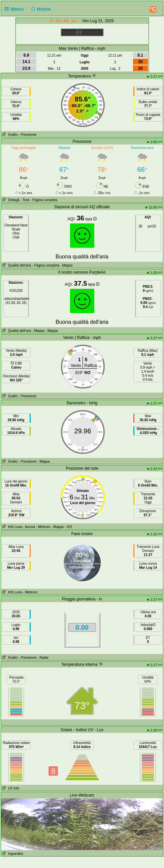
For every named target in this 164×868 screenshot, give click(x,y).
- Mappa (66, 265)
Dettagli (10, 200)
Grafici (9, 135)
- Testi (25, 200)
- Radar (43, 658)
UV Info (10, 788)
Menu (15, 9)
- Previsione (27, 135)
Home (40, 9)
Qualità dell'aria (16, 265)
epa (91, 219)
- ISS (68, 527)
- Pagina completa (44, 200)
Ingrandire (12, 854)
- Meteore (43, 527)
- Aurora (29, 527)
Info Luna (11, 527)
